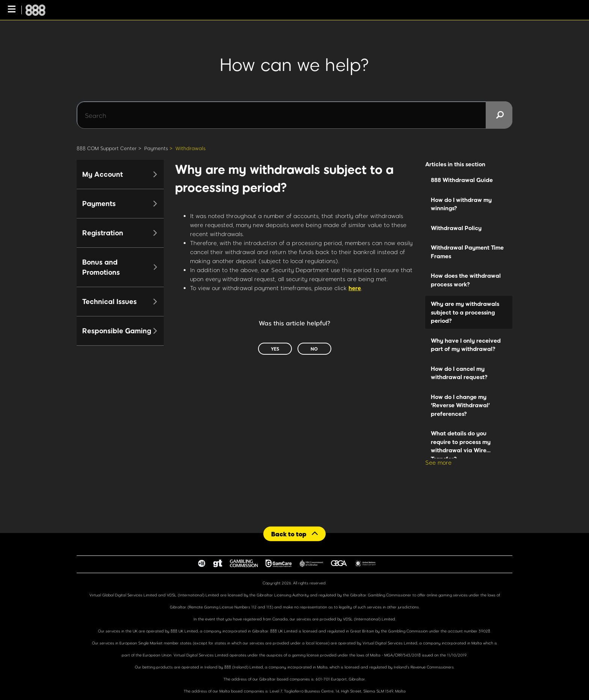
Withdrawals (190, 148)
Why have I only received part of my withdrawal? (466, 345)
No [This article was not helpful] (314, 349)
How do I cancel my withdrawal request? (459, 373)
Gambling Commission (409, 631)
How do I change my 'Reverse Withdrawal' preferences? (460, 405)
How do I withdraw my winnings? (461, 204)
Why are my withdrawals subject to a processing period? (465, 312)
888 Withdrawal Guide (462, 180)
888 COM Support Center (107, 148)
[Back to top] (294, 534)
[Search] (294, 115)
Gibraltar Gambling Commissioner (381, 595)
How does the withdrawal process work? (466, 280)
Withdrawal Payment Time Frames (467, 252)
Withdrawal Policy (456, 228)
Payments (156, 148)
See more (438, 462)
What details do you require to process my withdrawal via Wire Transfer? (461, 444)
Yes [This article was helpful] (275, 349)
